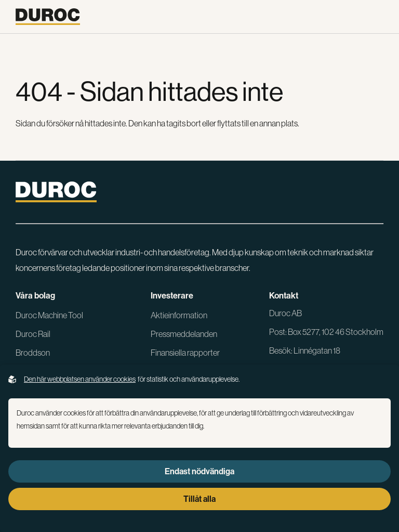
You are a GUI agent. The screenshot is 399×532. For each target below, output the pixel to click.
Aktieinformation (179, 315)
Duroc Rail (33, 334)
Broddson (33, 353)
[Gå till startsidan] (48, 17)
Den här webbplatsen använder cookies (80, 379)
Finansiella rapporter (185, 353)
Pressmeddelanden (184, 334)
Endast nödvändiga (199, 471)
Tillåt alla (199, 499)
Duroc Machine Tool (49, 315)
